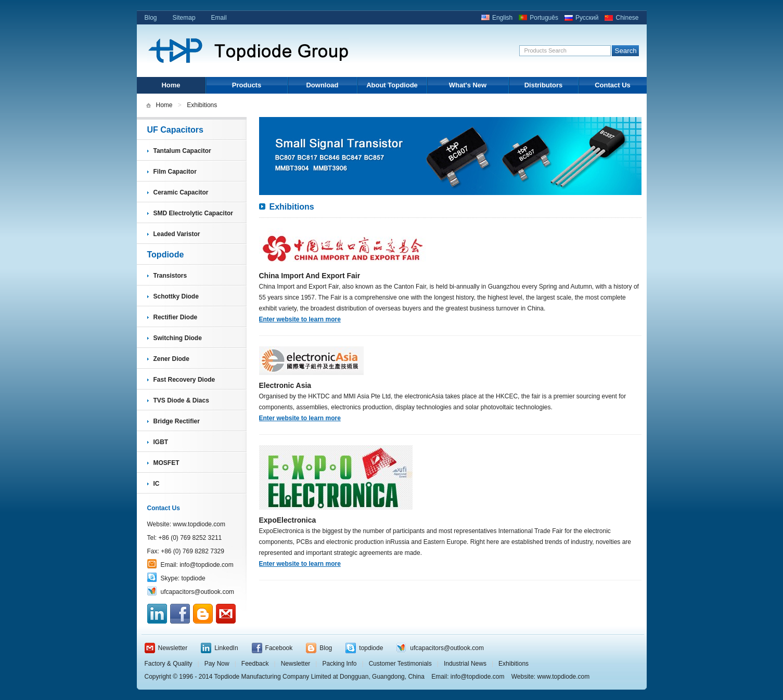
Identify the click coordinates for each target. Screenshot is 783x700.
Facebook (279, 648)
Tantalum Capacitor (182, 151)
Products (247, 85)
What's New (468, 85)
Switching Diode (178, 338)
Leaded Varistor (177, 234)
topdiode (194, 578)
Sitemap (184, 18)
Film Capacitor (175, 172)
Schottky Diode (176, 296)
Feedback (255, 664)
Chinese (627, 18)
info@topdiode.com (207, 565)
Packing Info (339, 664)
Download (322, 85)
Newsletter (173, 648)
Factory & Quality (169, 664)
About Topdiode (392, 85)
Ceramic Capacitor (181, 192)
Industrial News (465, 664)
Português (544, 18)
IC (157, 484)
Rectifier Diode (176, 317)
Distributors (544, 85)
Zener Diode (171, 359)
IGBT (161, 442)
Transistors (170, 276)
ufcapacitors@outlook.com (198, 592)
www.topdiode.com (199, 524)
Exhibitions (514, 664)
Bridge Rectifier (177, 421)
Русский (587, 18)
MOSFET (166, 463)
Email (219, 18)
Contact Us (613, 85)
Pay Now (217, 664)
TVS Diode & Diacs (181, 400)
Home (171, 85)
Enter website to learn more (300, 319)
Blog (151, 18)
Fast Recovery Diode (184, 380)
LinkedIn (226, 648)
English (502, 18)
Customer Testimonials (400, 664)
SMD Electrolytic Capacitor (193, 213)
